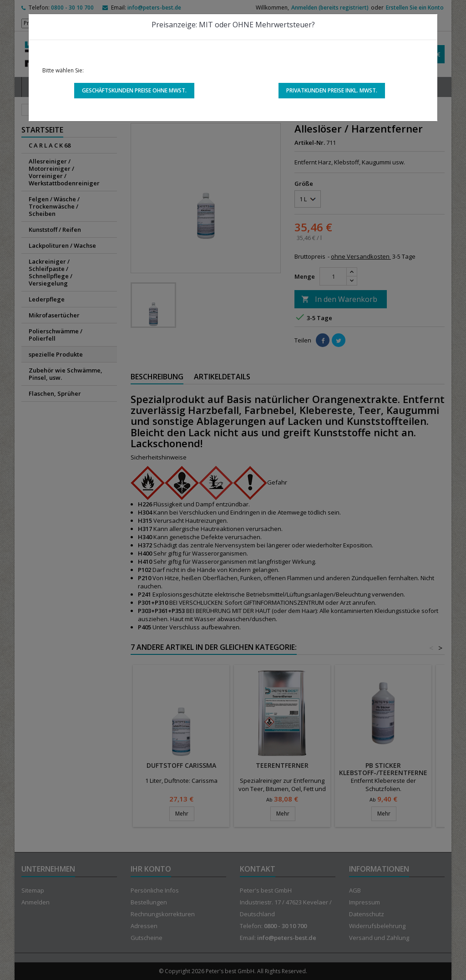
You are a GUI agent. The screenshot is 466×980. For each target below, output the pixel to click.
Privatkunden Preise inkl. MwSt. (332, 90)
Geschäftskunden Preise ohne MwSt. (134, 90)
